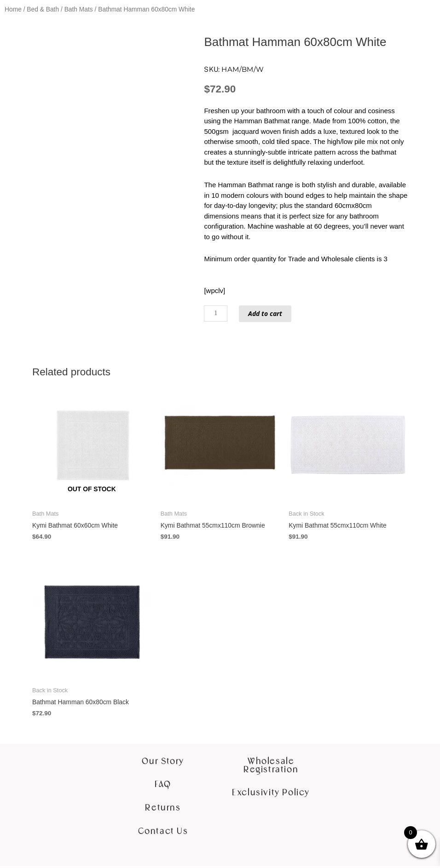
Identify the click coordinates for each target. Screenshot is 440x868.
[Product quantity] (216, 313)
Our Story (163, 763)
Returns (163, 810)
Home (13, 9)
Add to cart (268, 313)
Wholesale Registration (271, 767)
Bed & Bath (43, 9)
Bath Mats (79, 9)
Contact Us (163, 833)
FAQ (163, 786)
